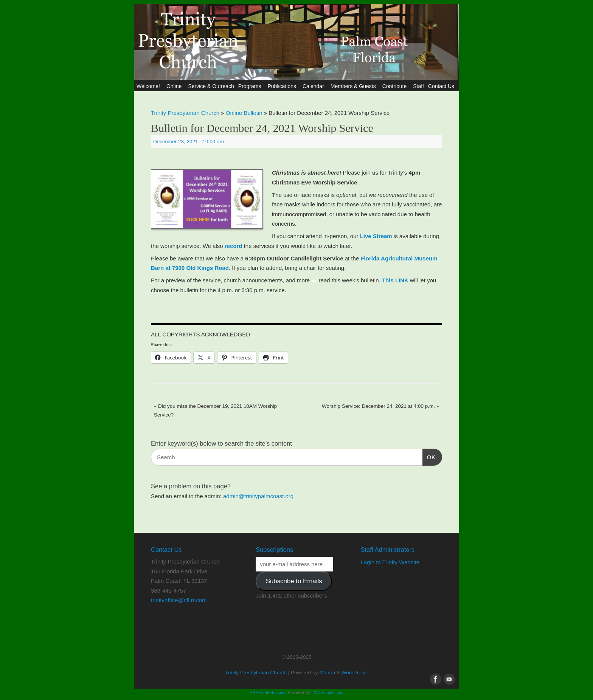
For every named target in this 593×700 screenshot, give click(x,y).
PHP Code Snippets (268, 692)
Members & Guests (354, 86)
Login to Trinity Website (390, 562)
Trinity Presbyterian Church (185, 113)
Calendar (314, 86)
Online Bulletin (244, 113)
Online (175, 86)
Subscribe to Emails (294, 581)
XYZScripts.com (328, 692)
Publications (283, 86)
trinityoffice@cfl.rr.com (179, 600)
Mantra (327, 673)
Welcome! (149, 86)
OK (429, 456)
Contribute (396, 86)
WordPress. (355, 673)
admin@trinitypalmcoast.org (258, 496)
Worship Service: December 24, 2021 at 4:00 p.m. (380, 406)
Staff (418, 86)
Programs (251, 86)
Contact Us (442, 86)
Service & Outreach (211, 86)
